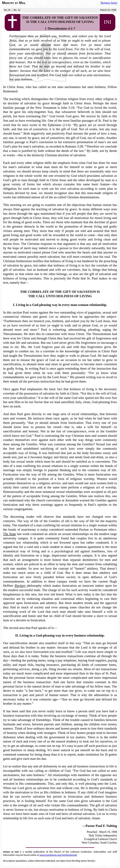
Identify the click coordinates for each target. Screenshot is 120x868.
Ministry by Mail (14, 3)
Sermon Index (109, 3)
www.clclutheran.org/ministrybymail (58, 855)
